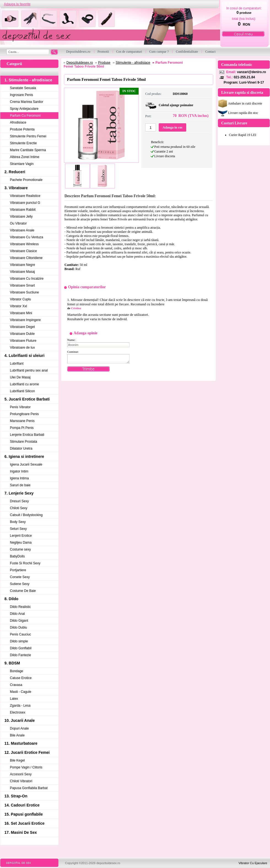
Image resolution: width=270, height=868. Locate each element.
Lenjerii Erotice (21, 536)
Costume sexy (20, 549)
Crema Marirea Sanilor (27, 102)
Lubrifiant (17, 364)
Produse (104, 63)
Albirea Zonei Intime (25, 157)
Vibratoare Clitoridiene (26, 258)
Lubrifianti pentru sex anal (29, 370)
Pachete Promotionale (26, 180)
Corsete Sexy (20, 577)
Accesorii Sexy (21, 774)
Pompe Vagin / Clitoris (26, 767)
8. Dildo (11, 599)
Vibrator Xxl (18, 306)
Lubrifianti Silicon (22, 391)
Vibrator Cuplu (21, 299)
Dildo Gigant (19, 621)
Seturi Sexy (18, 529)
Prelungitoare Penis (24, 414)
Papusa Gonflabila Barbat (29, 788)
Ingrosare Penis (21, 95)
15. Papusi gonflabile (24, 814)
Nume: (71, 340)
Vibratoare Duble (22, 334)
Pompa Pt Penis (22, 428)
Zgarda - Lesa (20, 706)
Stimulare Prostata (24, 442)
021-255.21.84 (244, 77)
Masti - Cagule (21, 692)
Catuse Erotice (21, 678)
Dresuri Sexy (19, 501)
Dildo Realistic (20, 607)
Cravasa (16, 685)
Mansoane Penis (22, 421)
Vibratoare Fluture (23, 341)
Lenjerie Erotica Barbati (27, 435)
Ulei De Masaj (20, 377)
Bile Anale (17, 735)
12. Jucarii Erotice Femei (27, 752)
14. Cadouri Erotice (22, 805)
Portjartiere (18, 570)
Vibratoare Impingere (25, 320)
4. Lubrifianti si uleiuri (24, 356)
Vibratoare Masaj (22, 272)
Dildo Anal (17, 614)
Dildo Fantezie (21, 655)
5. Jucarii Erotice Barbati (27, 399)
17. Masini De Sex (21, 832)
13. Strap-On (16, 796)
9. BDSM (12, 663)
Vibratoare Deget (22, 327)
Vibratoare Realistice (25, 196)
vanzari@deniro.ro (251, 72)
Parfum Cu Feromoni (25, 116)
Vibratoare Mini (21, 313)
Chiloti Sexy (19, 508)
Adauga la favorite (17, 4)
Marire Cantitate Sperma (28, 150)
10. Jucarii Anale (20, 720)
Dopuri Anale (19, 728)
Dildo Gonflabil (21, 648)
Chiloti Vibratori (21, 781)
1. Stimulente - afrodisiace (28, 80)
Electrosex (18, 712)
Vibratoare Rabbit (23, 210)
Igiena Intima (19, 478)
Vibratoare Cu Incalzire (27, 279)
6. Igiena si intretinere (24, 456)
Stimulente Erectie (23, 143)
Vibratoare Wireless (24, 244)
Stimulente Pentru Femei (28, 136)
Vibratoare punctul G (25, 203)
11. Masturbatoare (21, 743)
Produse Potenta (22, 129)
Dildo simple (19, 641)
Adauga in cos (172, 127)
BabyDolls (17, 556)
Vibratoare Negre (22, 265)
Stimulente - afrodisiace (133, 63)
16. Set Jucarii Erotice (25, 823)
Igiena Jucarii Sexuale (26, 464)
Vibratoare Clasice (23, 251)
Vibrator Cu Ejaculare (253, 863)
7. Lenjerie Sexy (19, 493)
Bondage (17, 671)
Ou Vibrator (18, 223)
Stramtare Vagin (22, 164)
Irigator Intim (19, 471)
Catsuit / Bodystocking (26, 515)
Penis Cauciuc (21, 634)
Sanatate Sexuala (23, 88)
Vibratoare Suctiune (24, 292)
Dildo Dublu (18, 627)
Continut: (73, 352)
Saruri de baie (20, 485)
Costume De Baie (23, 591)
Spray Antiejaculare (24, 109)
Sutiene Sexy (20, 584)
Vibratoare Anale (22, 230)
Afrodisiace (18, 122)
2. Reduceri (15, 172)
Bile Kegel (17, 760)
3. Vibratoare (16, 188)
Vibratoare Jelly (21, 217)
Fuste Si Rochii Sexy (25, 563)
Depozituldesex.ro (80, 63)
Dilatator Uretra (21, 448)
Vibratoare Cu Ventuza (27, 237)
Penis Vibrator (20, 407)
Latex (14, 699)
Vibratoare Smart (22, 285)
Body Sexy (18, 522)
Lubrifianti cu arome (24, 384)
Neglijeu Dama (21, 543)
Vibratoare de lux (22, 348)
